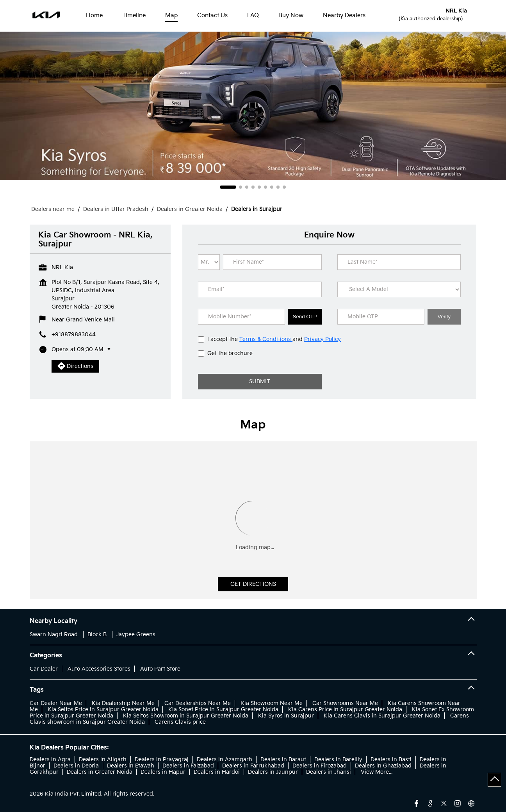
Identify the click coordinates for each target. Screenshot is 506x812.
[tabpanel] (253, 106)
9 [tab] (284, 187)
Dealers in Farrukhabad (253, 766)
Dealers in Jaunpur (273, 772)
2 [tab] (241, 187)
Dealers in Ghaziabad (383, 766)
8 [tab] (278, 187)
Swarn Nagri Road (54, 634)
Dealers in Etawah (131, 766)
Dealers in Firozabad (320, 766)
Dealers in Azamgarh (224, 759)
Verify (444, 317)
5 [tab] (259, 187)
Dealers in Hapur (163, 772)
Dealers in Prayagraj (162, 759)
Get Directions (253, 584)
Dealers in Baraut (283, 759)
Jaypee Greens (136, 634)
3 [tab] (247, 187)
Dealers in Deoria (76, 766)
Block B (97, 634)
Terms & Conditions (266, 339)
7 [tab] (272, 187)
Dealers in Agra (50, 759)
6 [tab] (265, 187)
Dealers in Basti (391, 759)
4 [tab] (253, 187)
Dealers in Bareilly (338, 759)
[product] (399, 289)
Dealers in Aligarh (103, 759)
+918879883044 (74, 335)
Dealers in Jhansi (329, 772)
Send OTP (305, 317)
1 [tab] (228, 187)
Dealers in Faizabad (188, 766)
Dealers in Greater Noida (100, 772)
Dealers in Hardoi (217, 772)
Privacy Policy (322, 339)
